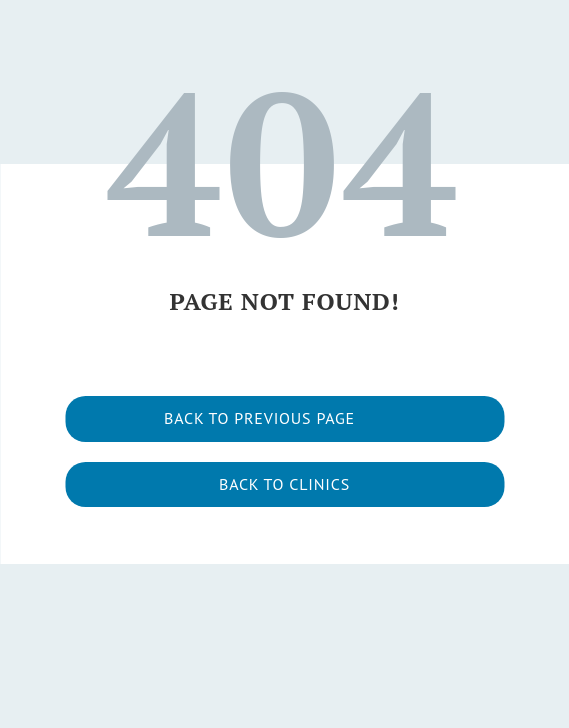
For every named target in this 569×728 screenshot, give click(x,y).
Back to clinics (284, 484)
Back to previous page (259, 418)
